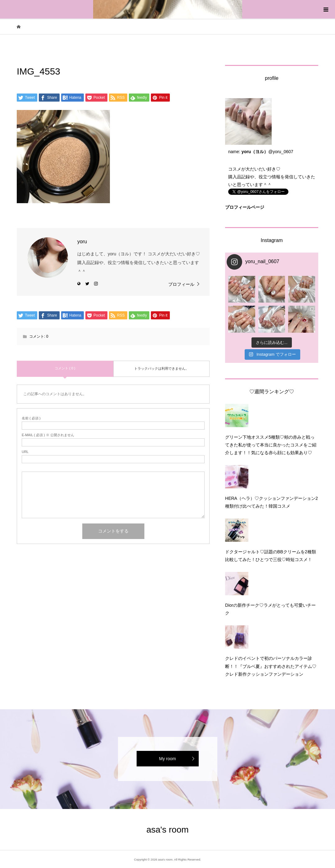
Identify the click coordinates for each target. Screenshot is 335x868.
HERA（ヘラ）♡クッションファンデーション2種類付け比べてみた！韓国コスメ (272, 502)
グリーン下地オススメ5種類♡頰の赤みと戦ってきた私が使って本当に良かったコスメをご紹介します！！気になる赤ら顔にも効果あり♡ (271, 445)
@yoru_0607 (281, 152)
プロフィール (181, 284)
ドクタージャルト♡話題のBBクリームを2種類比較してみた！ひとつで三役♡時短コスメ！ (270, 556)
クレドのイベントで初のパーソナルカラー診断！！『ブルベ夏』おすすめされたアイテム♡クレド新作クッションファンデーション (271, 666)
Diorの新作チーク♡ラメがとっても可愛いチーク (270, 609)
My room (167, 759)
